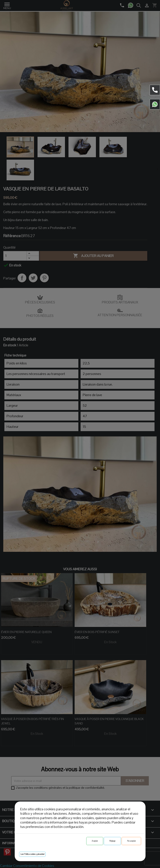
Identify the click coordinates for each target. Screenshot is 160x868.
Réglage (112, 841)
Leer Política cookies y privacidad (32, 854)
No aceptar (131, 841)
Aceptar (95, 841)
